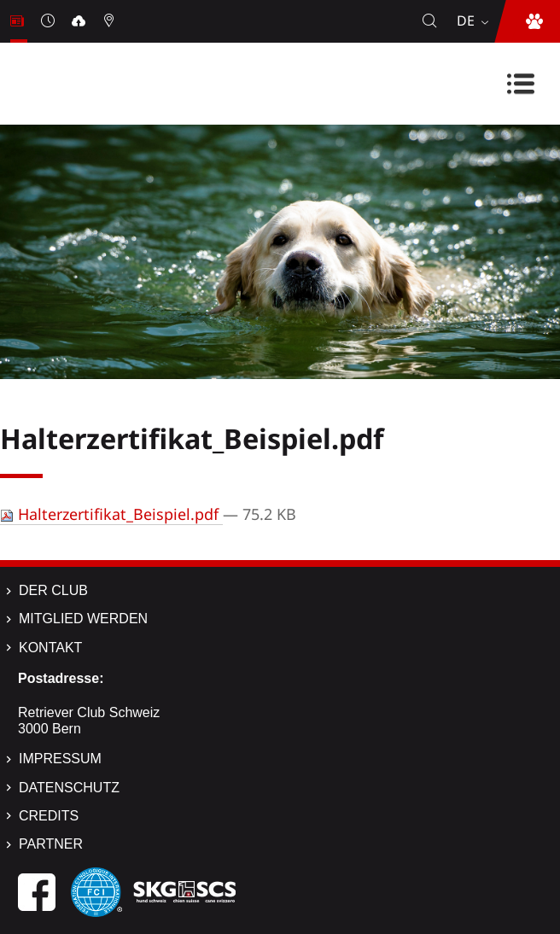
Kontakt (50, 648)
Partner (51, 844)
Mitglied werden (83, 619)
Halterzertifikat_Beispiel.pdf (111, 514)
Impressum (60, 759)
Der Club (53, 590)
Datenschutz (69, 788)
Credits (49, 816)
